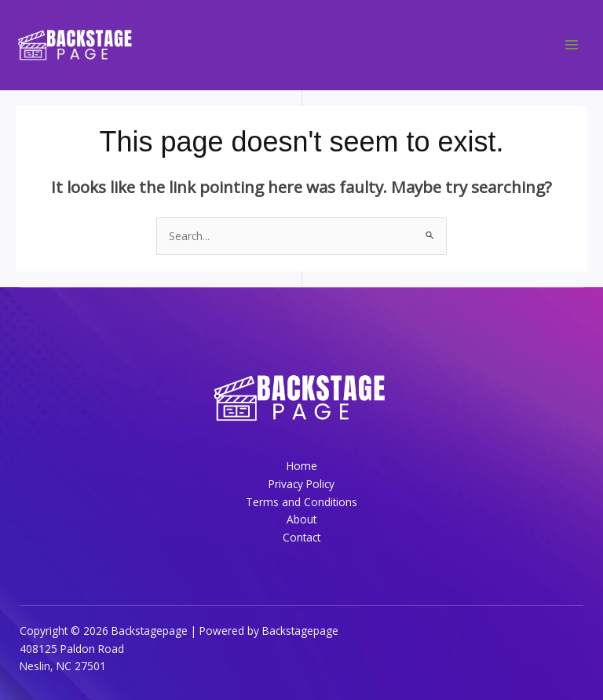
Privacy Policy (301, 484)
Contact (301, 537)
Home (302, 466)
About (301, 519)
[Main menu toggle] (572, 45)
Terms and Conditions (301, 502)
